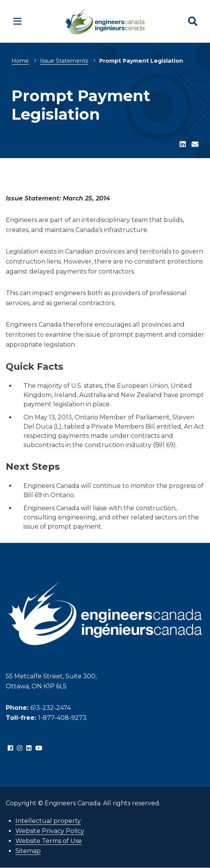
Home (20, 61)
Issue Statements (64, 61)
